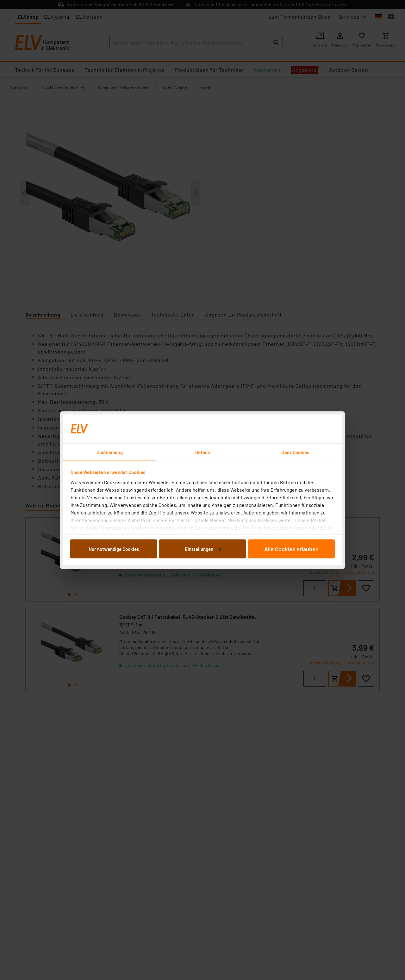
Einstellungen (203, 549)
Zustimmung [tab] (110, 452)
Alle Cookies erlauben (291, 549)
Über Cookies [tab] (295, 452)
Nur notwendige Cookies (114, 549)
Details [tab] (203, 452)
